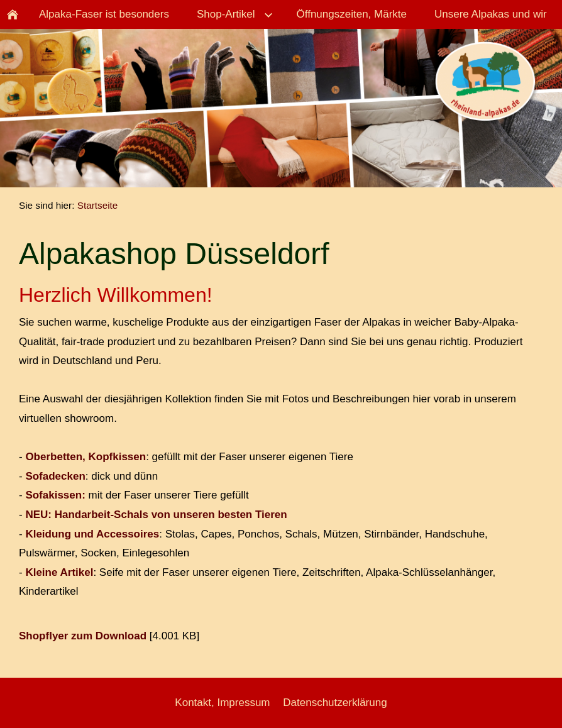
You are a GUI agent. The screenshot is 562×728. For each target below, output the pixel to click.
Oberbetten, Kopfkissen (85, 457)
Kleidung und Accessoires (92, 534)
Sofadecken (55, 476)
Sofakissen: (55, 495)
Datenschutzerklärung (335, 703)
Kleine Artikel (59, 572)
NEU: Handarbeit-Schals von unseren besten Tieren (156, 515)
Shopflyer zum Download (83, 636)
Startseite (98, 205)
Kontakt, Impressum (222, 703)
